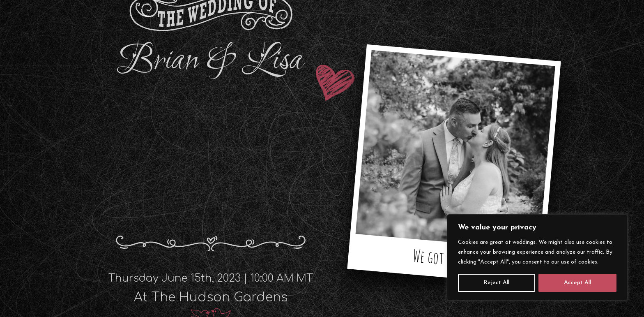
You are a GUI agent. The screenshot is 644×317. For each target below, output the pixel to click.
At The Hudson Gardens (211, 297)
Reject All (496, 283)
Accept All (577, 283)
